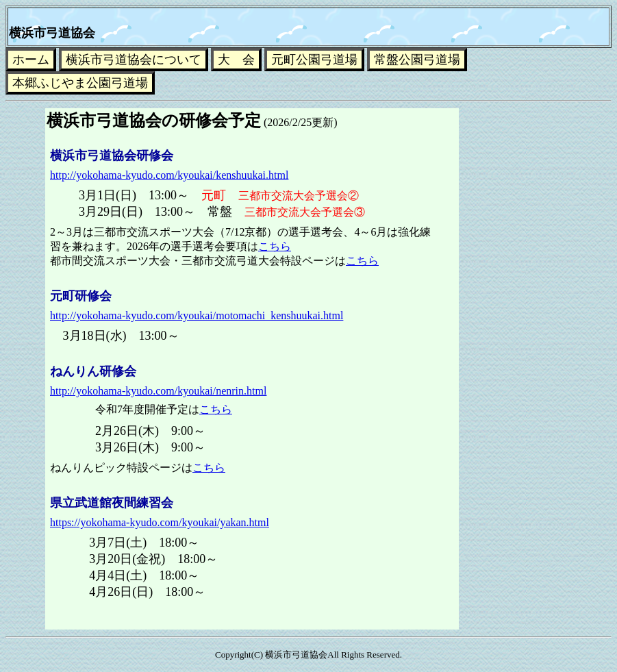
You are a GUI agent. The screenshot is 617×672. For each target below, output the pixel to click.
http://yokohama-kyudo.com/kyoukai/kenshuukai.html (169, 175)
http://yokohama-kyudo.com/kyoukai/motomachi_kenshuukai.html (197, 315)
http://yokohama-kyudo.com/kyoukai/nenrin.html (158, 391)
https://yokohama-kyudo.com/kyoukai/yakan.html (160, 522)
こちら (275, 246)
